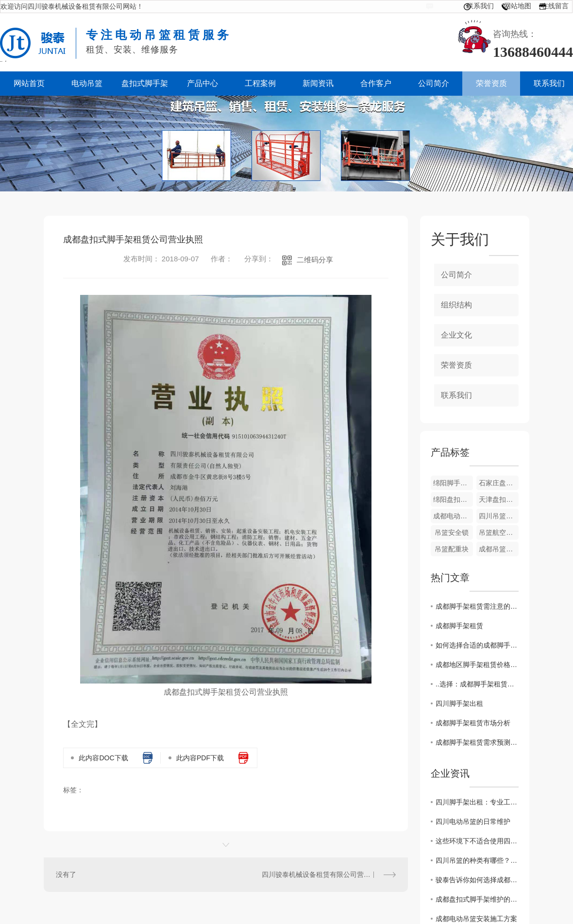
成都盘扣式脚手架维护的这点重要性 (477, 899)
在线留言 (555, 6)
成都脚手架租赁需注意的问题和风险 (477, 606)
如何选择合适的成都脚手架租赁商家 (477, 645)
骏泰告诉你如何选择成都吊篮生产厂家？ (477, 880)
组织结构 (456, 305)
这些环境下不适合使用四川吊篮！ (477, 841)
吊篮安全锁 (452, 532)
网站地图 (518, 6)
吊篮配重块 (452, 549)
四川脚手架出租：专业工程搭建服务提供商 (477, 802)
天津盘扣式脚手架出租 (499, 499)
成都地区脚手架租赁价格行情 (477, 665)
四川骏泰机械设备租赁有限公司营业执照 (323, 874)
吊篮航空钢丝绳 (499, 532)
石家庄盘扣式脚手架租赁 (499, 483)
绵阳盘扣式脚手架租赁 (453, 499)
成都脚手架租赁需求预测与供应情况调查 (477, 742)
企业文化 (456, 335)
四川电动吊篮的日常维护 (473, 821)
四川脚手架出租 (459, 703)
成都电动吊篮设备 (453, 516)
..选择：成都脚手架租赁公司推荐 (477, 684)
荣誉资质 (456, 365)
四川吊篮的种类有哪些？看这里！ (477, 860)
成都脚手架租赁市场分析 (473, 723)
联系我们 (480, 6)
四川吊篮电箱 (499, 516)
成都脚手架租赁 (459, 626)
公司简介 (456, 275)
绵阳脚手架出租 (453, 483)
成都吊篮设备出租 (499, 549)
